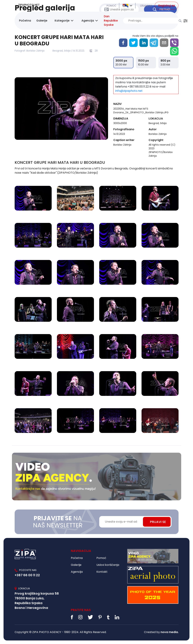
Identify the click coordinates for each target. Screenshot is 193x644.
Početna (25, 21)
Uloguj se (146, 6)
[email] (164, 43)
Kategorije (62, 21)
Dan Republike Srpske (111, 21)
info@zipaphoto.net (129, 91)
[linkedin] (144, 43)
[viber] (174, 43)
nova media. (170, 632)
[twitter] (133, 43)
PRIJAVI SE (158, 522)
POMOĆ (111, 6)
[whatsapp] (174, 51)
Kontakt (102, 572)
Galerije (42, 21)
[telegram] (154, 43)
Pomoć (101, 558)
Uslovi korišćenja (108, 565)
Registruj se (167, 6)
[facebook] (123, 43)
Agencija (88, 21)
